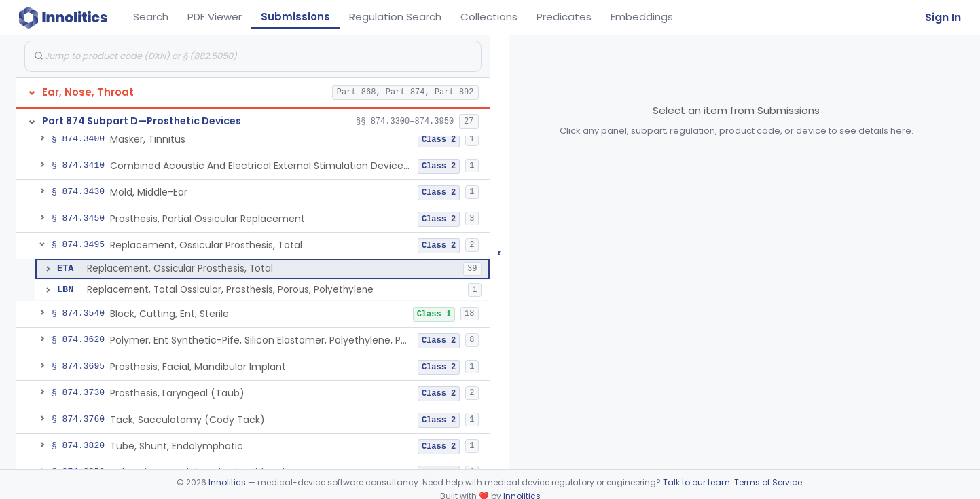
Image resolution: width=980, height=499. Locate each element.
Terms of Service (768, 482)
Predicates (564, 17)
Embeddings (642, 17)
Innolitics (227, 482)
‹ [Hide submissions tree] (499, 252)
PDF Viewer (215, 17)
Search (151, 17)
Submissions (295, 17)
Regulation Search (395, 17)
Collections (489, 17)
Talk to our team (696, 482)
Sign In (943, 17)
